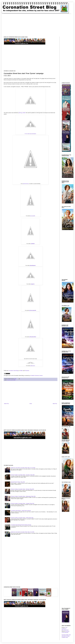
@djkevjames (33, 366)
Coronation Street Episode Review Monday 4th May (21, 525)
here (66, 627)
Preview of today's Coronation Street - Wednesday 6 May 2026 (23, 496)
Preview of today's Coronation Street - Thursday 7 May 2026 (23, 475)
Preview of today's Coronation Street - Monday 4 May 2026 (22, 489)
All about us (64, 629)
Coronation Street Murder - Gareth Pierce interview (21, 511)
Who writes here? (65, 630)
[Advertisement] (37, 24)
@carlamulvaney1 (26, 184)
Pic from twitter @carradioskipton (30, 134)
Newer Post (6, 404)
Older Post (55, 404)
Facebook (27, 371)
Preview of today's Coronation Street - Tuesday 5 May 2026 (22, 503)
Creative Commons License (37, 375)
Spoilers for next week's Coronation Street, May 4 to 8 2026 (22, 532)
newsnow (9, 380)
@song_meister (22, 113)
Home (31, 404)
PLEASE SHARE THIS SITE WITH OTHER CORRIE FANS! (66, 636)
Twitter (21, 371)
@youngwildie (33, 216)
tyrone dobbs (13, 380)
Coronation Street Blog (13, 371)
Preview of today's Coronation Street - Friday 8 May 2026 (22, 518)
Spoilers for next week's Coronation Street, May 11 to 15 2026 (23, 468)
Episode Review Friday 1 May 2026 (18, 482)
